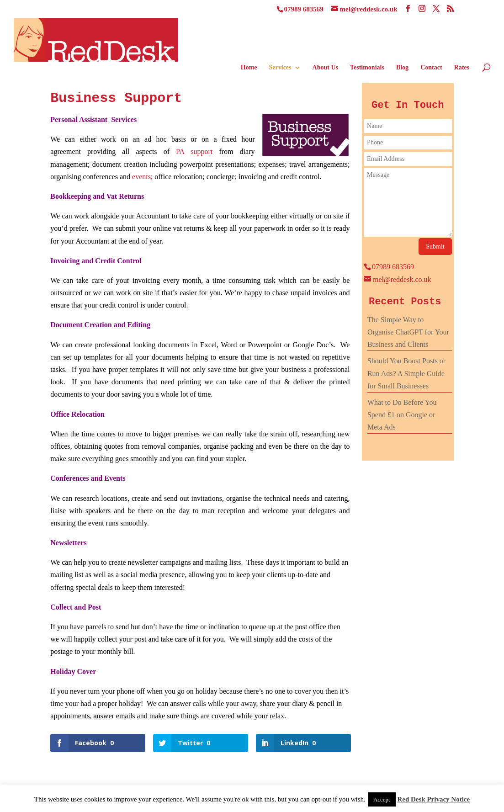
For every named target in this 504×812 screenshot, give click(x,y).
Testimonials (367, 68)
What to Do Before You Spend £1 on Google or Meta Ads (402, 415)
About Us (325, 68)
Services (280, 68)
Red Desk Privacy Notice (433, 799)
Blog (402, 68)
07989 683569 (304, 9)
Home (249, 68)
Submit (435, 247)
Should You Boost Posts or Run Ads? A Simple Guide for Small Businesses (406, 373)
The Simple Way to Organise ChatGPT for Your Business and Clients (408, 332)
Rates (462, 68)
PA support (194, 151)
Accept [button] (382, 799)
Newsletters (68, 543)
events (141, 177)
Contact (431, 68)
